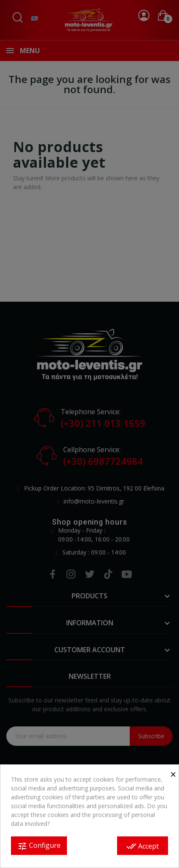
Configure (39, 846)
